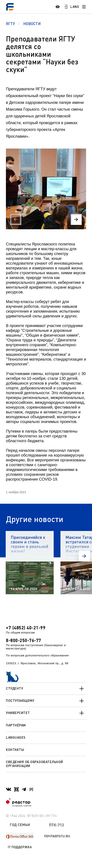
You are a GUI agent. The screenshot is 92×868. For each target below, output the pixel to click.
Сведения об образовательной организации (34, 764)
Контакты (15, 750)
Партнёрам (16, 725)
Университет (46, 713)
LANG (75, 7)
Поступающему (46, 701)
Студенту (46, 689)
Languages (16, 737)
